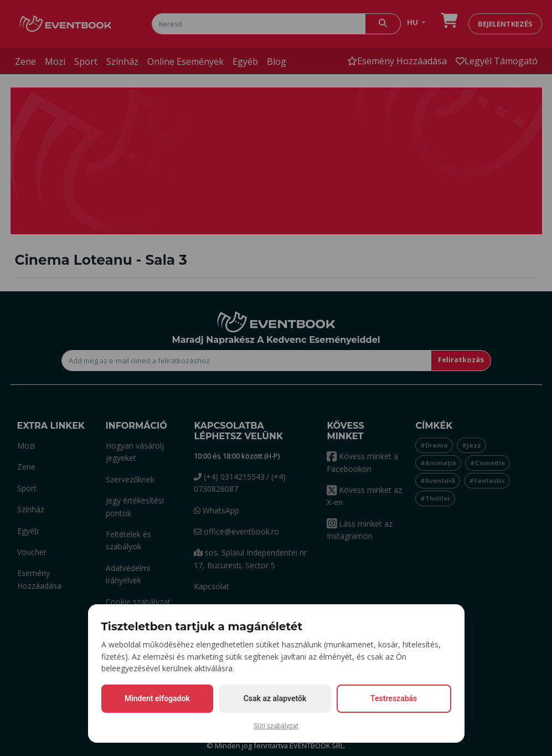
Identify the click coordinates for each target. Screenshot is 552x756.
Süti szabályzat (276, 726)
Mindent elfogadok (157, 698)
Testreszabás (394, 698)
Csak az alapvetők (275, 698)
